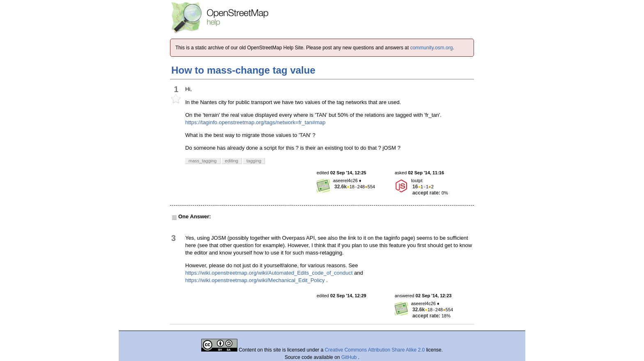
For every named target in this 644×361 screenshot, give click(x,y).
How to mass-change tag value (243, 70)
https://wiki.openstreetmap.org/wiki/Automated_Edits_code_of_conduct (269, 273)
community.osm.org (432, 48)
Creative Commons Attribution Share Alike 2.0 (375, 350)
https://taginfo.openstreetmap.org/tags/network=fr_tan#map (255, 122)
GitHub (350, 357)
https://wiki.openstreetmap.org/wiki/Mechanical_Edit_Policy (255, 280)
